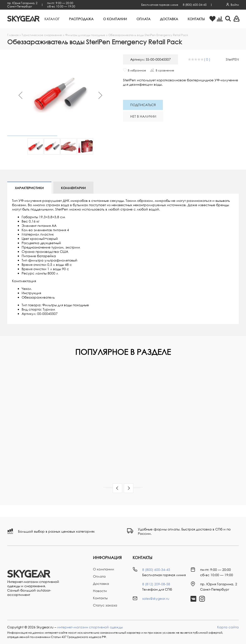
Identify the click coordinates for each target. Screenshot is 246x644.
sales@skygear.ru (156, 598)
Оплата (143, 19)
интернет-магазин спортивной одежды (90, 627)
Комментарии (73, 188)
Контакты (196, 19)
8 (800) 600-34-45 (195, 5)
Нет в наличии (143, 116)
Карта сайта (228, 627)
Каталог (52, 19)
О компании (115, 19)
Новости (100, 591)
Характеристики (29, 188)
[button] (117, 488)
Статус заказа (105, 605)
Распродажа (81, 19)
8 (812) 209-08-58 (156, 584)
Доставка (169, 19)
